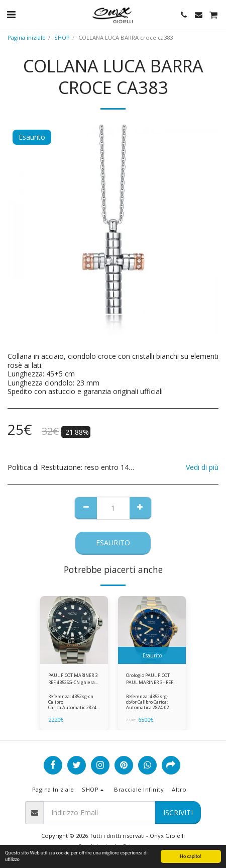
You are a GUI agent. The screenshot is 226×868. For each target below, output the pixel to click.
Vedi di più (202, 467)
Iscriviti (178, 812)
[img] (74, 630)
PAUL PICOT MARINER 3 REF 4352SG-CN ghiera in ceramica (73, 679)
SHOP (62, 37)
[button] (11, 14)
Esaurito (113, 543)
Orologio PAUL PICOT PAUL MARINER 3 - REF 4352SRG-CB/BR (150, 679)
